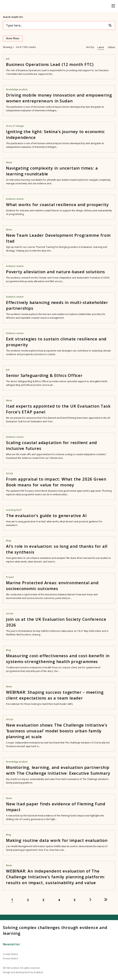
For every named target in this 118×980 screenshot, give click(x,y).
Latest (101, 47)
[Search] (112, 25)
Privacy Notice (10, 958)
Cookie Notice (10, 954)
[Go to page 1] (12, 900)
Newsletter (11, 944)
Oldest (111, 47)
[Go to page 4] (59, 900)
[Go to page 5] (75, 900)
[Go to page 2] (28, 900)
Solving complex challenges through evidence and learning (55, 930)
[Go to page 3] (43, 900)
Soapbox (38, 972)
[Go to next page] (90, 900)
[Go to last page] (106, 900)
